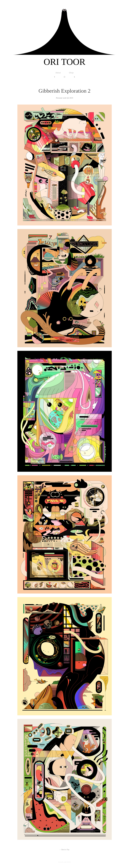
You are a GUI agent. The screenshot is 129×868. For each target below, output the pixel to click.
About (58, 73)
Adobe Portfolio (67, 862)
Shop (71, 73)
